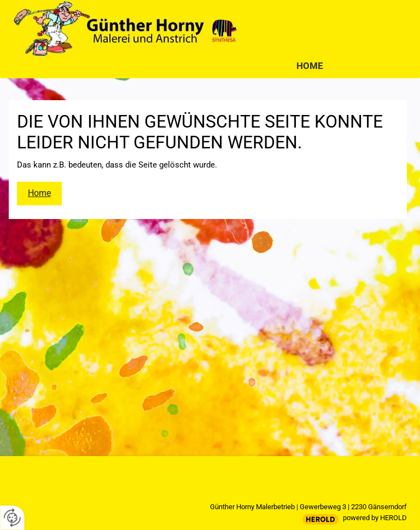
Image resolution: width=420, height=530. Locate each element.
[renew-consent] (12, 518)
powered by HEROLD (375, 518)
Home (310, 66)
